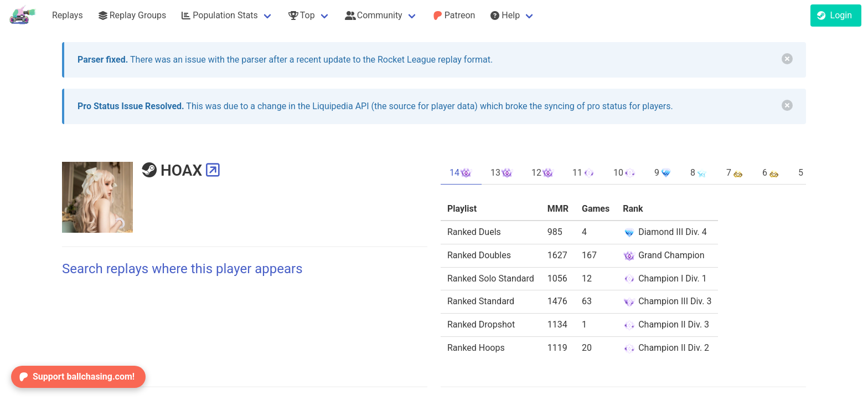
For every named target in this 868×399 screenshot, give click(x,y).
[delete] (787, 59)
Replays (68, 15)
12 (543, 173)
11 (584, 173)
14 (461, 173)
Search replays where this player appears (182, 269)
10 (625, 173)
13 (502, 173)
